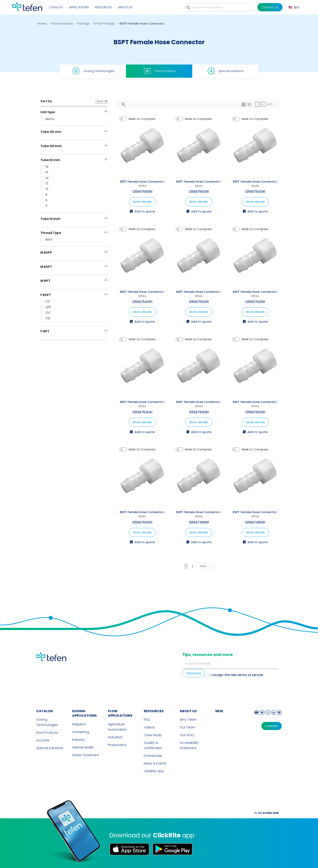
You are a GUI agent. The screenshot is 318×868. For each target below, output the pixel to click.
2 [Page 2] (192, 566)
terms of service (250, 675)
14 (44, 178)
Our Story (187, 735)
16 (44, 172)
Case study (153, 735)
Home (42, 23)
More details (142, 202)
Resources (103, 7)
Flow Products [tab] (159, 71)
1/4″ (46, 313)
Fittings (84, 23)
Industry (78, 740)
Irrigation (79, 724)
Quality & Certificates (153, 745)
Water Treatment (86, 755)
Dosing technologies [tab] (93, 71)
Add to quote (142, 212)
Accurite (43, 740)
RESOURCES (154, 711)
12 (44, 183)
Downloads (153, 756)
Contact (272, 726)
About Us (125, 7)
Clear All (101, 101)
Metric (48, 119)
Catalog (56, 7)
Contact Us (270, 7)
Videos (149, 727)
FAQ (147, 720)
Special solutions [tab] (225, 71)
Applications (79, 7)
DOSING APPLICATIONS (84, 713)
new (219, 711)
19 (44, 167)
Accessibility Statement (189, 745)
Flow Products (63, 23)
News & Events (155, 763)
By (266, 813)
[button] (296, 7)
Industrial (115, 737)
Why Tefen (188, 720)
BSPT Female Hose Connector (142, 182)
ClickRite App (154, 771)
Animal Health (83, 747)
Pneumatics (117, 745)
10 (44, 189)
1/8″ (46, 318)
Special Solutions (50, 748)
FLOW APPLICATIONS (120, 713)
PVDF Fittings (105, 23)
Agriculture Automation (117, 727)
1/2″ (46, 301)
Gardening (81, 732)
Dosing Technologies (47, 722)
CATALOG (45, 711)
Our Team (187, 727)
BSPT (47, 240)
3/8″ (46, 307)
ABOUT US (188, 711)
